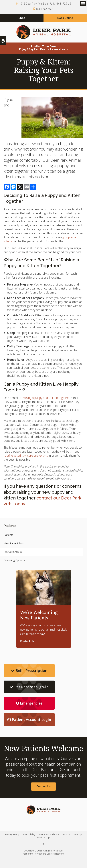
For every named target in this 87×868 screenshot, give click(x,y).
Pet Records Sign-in (29, 687)
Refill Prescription (29, 670)
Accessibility (29, 834)
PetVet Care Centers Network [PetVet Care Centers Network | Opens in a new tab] (49, 854)
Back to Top (43, 838)
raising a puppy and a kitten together (46, 398)
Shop (22, 18)
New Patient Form (14, 543)
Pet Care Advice (13, 552)
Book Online (65, 18)
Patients (8, 535)
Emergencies (29, 703)
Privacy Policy (12, 834)
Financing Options (14, 560)
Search (66, 834)
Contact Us (43, 786)
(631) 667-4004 (45, 9)
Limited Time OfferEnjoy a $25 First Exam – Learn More (42, 48)
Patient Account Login (29, 720)
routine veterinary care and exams (26, 456)
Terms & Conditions (49, 834)
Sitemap (78, 834)
